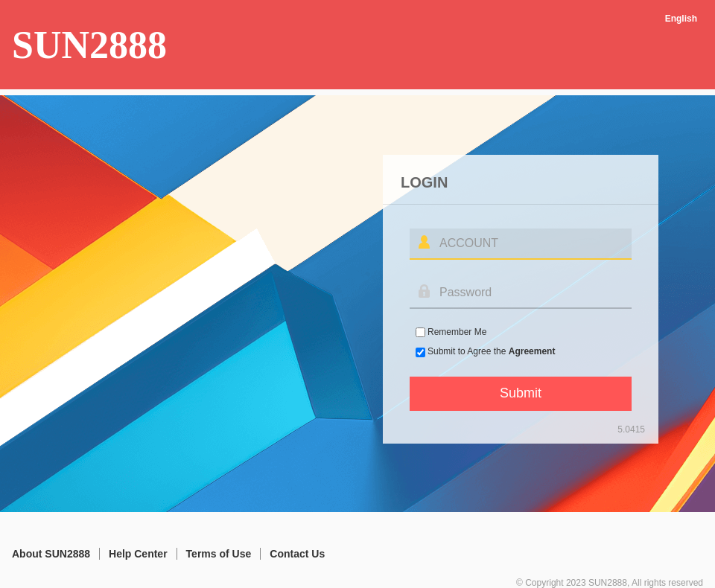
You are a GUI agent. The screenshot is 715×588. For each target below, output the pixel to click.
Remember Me (457, 332)
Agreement (532, 351)
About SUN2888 (51, 554)
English (681, 19)
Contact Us (297, 554)
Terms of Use (219, 554)
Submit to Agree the (491, 351)
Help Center (138, 554)
